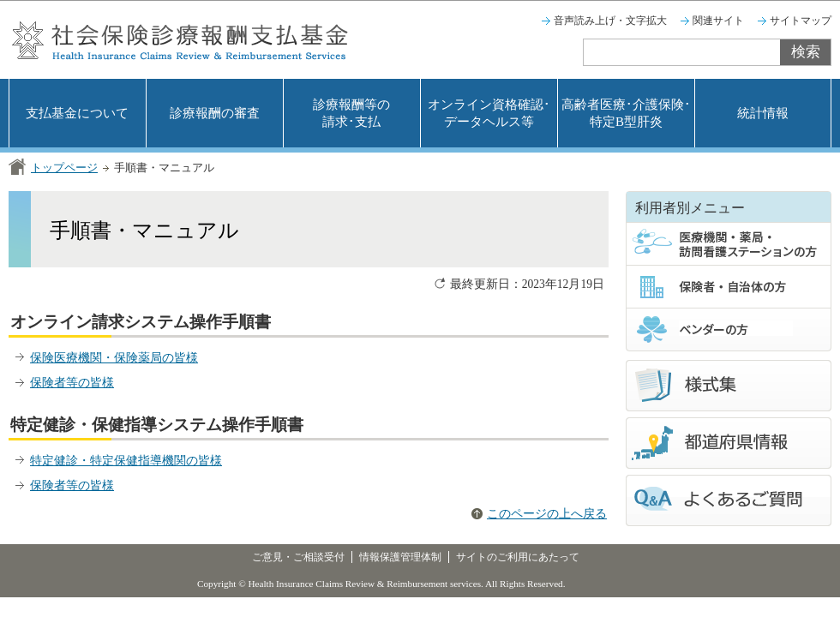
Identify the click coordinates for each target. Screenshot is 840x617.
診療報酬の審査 (215, 113)
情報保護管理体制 (400, 557)
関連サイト (718, 21)
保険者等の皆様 (72, 383)
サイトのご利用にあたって (518, 557)
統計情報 (763, 113)
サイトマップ (801, 21)
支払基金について (77, 113)
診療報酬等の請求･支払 (351, 113)
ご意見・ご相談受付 (298, 557)
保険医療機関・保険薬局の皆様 (114, 358)
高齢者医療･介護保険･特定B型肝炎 (626, 113)
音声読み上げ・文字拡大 (610, 21)
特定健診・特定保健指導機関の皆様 (126, 461)
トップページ (64, 168)
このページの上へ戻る (547, 514)
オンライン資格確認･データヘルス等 (489, 113)
